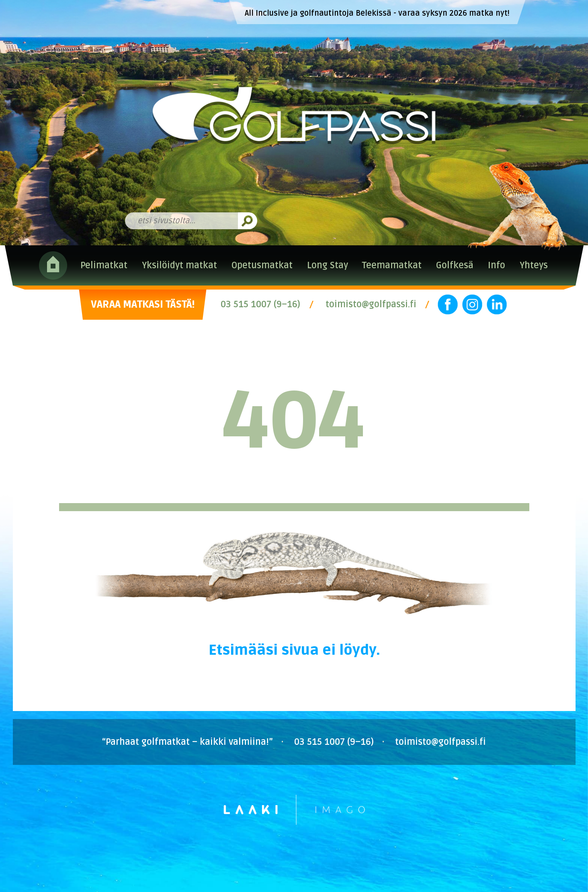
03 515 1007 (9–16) (260, 304)
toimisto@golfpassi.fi (371, 304)
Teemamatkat (392, 265)
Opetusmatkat (262, 265)
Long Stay (328, 265)
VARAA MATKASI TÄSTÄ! (143, 304)
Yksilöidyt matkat (179, 265)
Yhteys (534, 265)
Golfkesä (455, 265)
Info (497, 265)
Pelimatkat (104, 265)
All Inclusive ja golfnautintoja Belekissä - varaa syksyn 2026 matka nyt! (377, 13)
